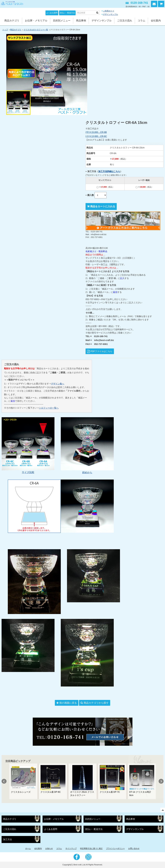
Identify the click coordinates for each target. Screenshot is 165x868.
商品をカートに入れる (103, 206)
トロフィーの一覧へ (49, 408)
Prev (4, 781)
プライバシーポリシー (115, 848)
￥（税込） (105, 187)
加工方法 (7, 839)
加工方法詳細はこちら (109, 171)
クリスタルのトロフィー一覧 (36, 30)
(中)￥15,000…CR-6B (96, 132)
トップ (5, 30)
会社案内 (156, 21)
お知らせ (49, 848)
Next (161, 781)
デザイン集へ (58, 384)
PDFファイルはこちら (101, 351)
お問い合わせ (154, 4)
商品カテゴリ (12, 21)
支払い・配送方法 (67, 13)
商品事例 (81, 21)
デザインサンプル (110, 14)
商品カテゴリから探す (96, 703)
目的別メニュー (62, 21)
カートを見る (161, 4)
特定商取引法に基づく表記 (91, 848)
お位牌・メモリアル (36, 21)
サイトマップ (71, 848)
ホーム (28, 848)
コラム (141, 21)
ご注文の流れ (125, 21)
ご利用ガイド (109, 11)
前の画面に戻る (68, 703)
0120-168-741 (139, 3)
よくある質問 (52, 13)
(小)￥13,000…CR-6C (96, 136)
